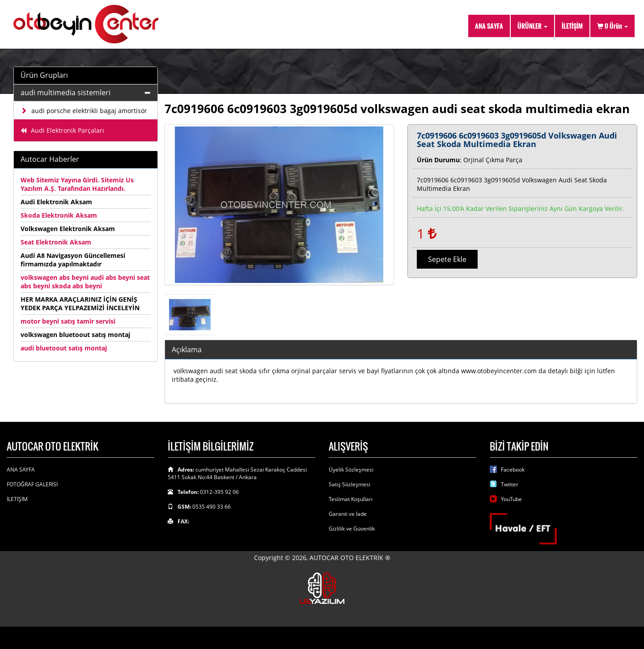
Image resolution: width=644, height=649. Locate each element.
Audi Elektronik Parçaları (62, 130)
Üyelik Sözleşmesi (351, 470)
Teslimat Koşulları (351, 499)
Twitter (510, 484)
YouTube (511, 499)
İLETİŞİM (572, 26)
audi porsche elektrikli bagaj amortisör (84, 111)
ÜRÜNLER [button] (532, 26)
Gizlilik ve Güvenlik (352, 529)
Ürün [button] (612, 26)
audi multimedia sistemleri (66, 93)
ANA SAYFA (489, 26)
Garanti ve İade (348, 514)
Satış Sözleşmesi (350, 484)
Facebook (513, 470)
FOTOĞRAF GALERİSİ (32, 484)
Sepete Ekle (447, 259)
